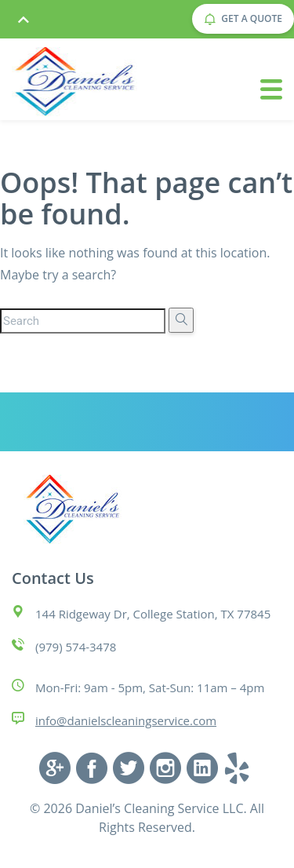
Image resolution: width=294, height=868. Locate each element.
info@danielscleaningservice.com (126, 720)
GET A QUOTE (243, 18)
